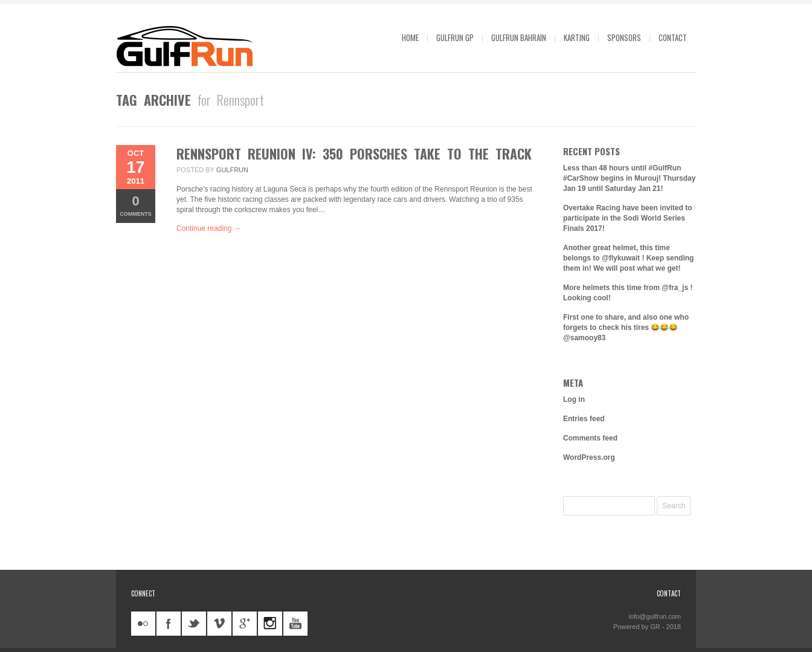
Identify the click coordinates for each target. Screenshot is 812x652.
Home (410, 37)
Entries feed (584, 419)
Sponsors (624, 37)
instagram (270, 624)
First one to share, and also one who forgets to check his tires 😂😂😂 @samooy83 (626, 328)
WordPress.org (589, 457)
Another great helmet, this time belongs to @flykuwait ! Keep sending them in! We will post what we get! (628, 258)
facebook (169, 624)
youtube (295, 624)
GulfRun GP (455, 37)
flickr (143, 624)
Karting (577, 37)
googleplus (245, 624)
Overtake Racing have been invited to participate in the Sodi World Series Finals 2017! (627, 218)
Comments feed (590, 438)
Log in (574, 399)
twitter (194, 624)
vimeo (219, 624)
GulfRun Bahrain (519, 37)
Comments (136, 205)
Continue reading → (209, 228)
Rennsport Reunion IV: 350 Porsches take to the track (354, 153)
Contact (673, 37)
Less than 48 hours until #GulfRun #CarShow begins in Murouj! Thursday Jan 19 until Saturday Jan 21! (629, 178)
